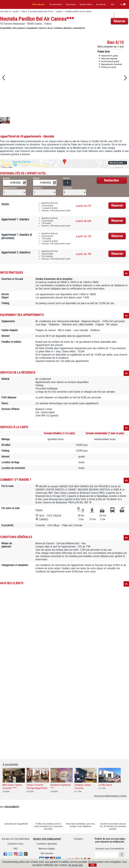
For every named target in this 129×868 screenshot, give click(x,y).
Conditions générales (63, 28)
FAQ (15, 849)
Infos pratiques (19, 28)
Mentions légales (47, 849)
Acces (50, 28)
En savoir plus (76, 865)
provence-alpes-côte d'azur (41, 11)
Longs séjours (71, 4)
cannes (59, 11)
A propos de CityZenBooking (16, 839)
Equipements (32, 28)
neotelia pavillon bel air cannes (78, 11)
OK (93, 865)
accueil (15, 11)
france (24, 11)
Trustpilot (78, 839)
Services (42, 28)
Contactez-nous (15, 844)
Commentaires (79, 28)
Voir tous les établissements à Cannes (110, 796)
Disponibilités (6, 28)
